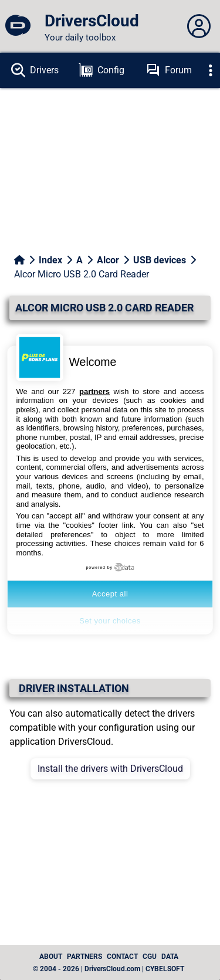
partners (94, 391)
